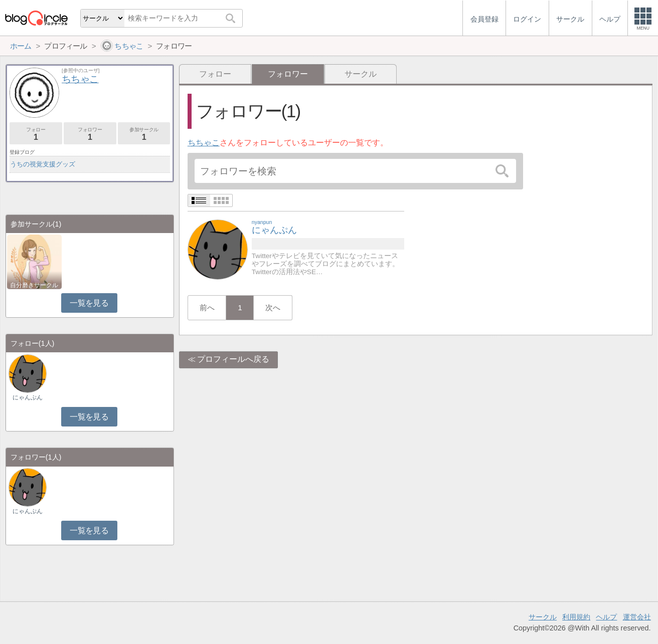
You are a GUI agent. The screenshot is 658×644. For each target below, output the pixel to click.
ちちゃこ (204, 143)
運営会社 (637, 617)
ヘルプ (606, 617)
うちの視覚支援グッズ (43, 164)
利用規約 (576, 617)
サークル (361, 74)
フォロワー (90, 134)
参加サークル (144, 134)
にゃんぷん (28, 397)
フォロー (215, 74)
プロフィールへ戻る (233, 359)
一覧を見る (89, 303)
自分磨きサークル (34, 285)
